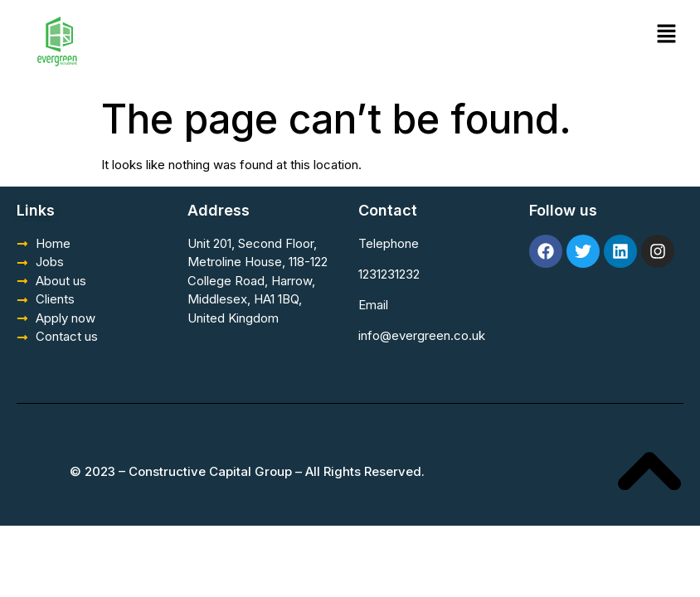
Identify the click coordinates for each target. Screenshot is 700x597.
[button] (667, 34)
